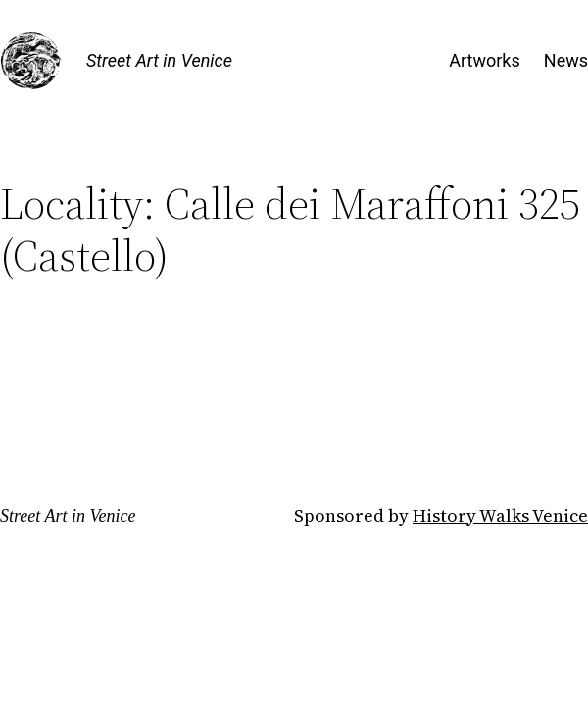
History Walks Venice (500, 515)
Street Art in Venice (159, 60)
